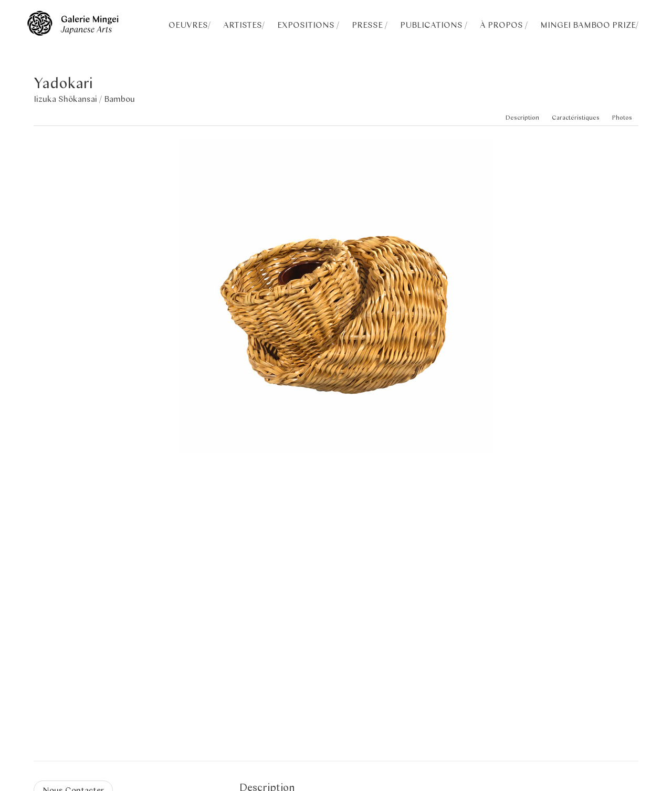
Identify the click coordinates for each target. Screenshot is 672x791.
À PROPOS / (504, 24)
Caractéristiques (576, 117)
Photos (622, 117)
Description (522, 117)
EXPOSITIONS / (308, 24)
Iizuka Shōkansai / (69, 98)
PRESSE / (370, 24)
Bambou (119, 98)
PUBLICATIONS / (434, 24)
